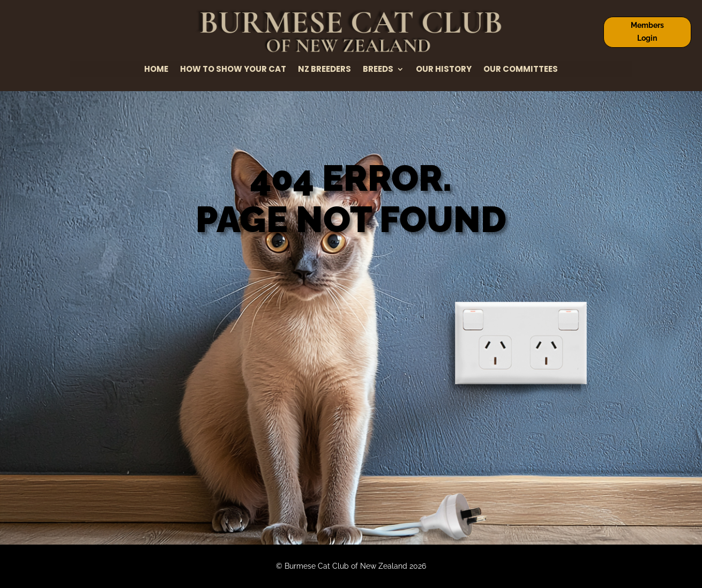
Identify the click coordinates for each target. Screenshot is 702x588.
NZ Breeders (324, 70)
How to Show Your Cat (233, 70)
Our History (444, 70)
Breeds (378, 70)
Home (156, 70)
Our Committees (521, 70)
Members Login (647, 32)
